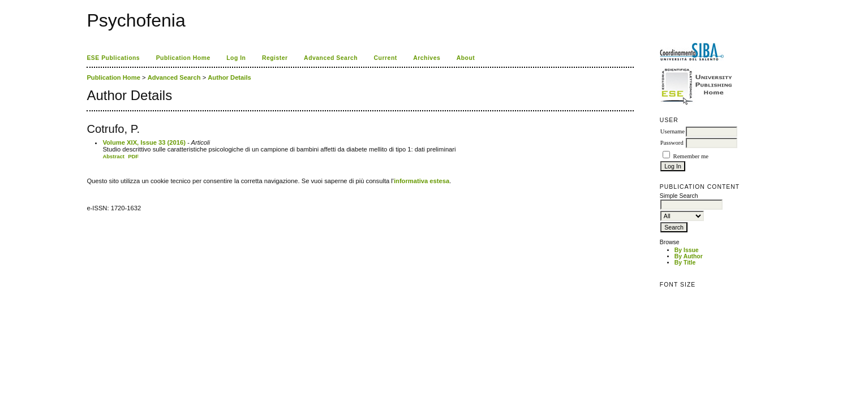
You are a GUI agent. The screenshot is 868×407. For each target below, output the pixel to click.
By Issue (687, 250)
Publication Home (183, 58)
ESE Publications (113, 58)
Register (275, 58)
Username (673, 131)
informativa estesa (422, 181)
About (466, 58)
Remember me (691, 156)
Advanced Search (331, 58)
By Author (689, 256)
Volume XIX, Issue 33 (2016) (144, 142)
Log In (236, 58)
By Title (685, 263)
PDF (133, 156)
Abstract (113, 156)
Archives (427, 58)
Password (672, 143)
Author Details (229, 77)
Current (386, 58)
